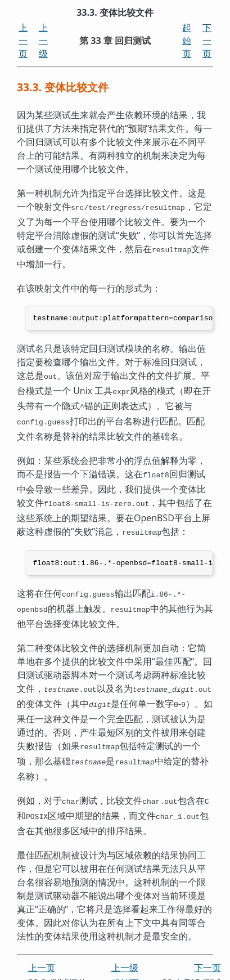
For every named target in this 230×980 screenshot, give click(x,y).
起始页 (187, 41)
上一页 (23, 41)
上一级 (43, 41)
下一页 (207, 41)
